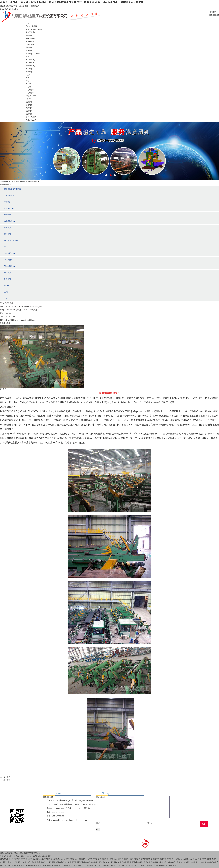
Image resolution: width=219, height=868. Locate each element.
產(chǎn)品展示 (31, 26)
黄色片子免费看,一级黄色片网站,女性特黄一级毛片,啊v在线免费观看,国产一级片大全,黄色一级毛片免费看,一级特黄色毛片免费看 (72, 2)
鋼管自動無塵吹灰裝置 (34, 29)
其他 (27, 81)
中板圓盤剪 (30, 63)
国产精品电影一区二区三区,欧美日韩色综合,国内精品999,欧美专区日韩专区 (28, 859)
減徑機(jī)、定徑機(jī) (34, 54)
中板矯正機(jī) (31, 60)
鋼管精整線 (30, 41)
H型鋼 (28, 75)
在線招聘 (29, 111)
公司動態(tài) (30, 90)
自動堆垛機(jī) (31, 44)
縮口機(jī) (29, 69)
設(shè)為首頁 (5, 9)
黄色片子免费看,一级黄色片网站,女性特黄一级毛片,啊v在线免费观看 (25, 856)
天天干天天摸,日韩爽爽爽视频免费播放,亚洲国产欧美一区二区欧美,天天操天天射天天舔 (102, 862)
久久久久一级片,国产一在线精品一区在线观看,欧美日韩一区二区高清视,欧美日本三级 (38, 862)
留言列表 (29, 105)
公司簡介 (29, 84)
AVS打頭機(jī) (31, 38)
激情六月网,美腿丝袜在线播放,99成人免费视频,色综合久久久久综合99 (45, 865)
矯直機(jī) (29, 50)
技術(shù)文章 (31, 96)
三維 (27, 78)
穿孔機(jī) (29, 47)
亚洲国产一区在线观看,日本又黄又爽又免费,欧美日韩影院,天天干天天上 (148, 859)
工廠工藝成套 (31, 32)
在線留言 (29, 99)
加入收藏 (15, 9)
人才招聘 (29, 108)
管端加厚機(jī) (31, 66)
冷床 (27, 56)
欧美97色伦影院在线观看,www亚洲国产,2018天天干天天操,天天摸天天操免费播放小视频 (89, 859)
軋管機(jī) (29, 72)
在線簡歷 (29, 114)
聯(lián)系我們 (31, 117)
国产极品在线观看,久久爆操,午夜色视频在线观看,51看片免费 (154, 865)
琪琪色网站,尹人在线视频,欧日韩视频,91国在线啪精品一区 (157, 862)
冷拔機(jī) (29, 35)
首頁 (27, 23)
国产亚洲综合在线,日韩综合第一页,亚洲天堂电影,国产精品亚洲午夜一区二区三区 (101, 865)
